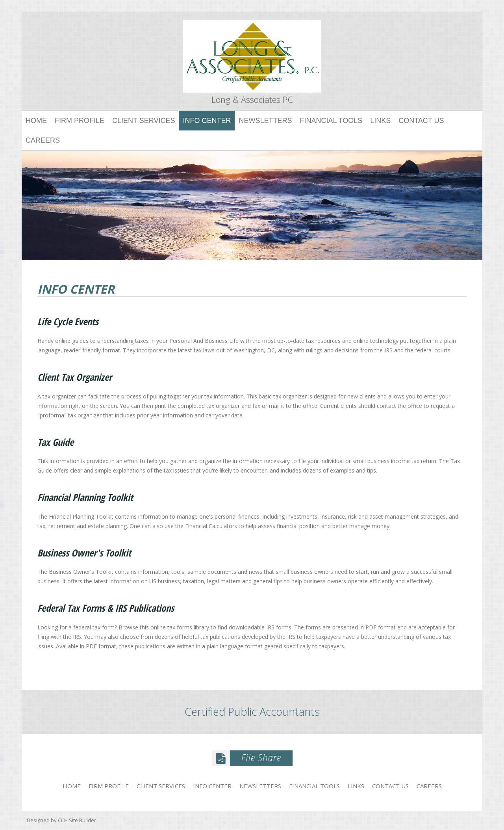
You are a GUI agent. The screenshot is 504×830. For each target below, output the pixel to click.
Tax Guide (56, 442)
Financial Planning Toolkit (85, 498)
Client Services (144, 121)
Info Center (207, 121)
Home (36, 121)
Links (380, 121)
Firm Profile (80, 121)
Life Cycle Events (68, 322)
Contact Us (421, 121)
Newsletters (265, 121)
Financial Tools (331, 121)
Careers (43, 140)
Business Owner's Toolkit (84, 553)
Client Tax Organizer (75, 377)
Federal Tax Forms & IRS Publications (106, 608)
